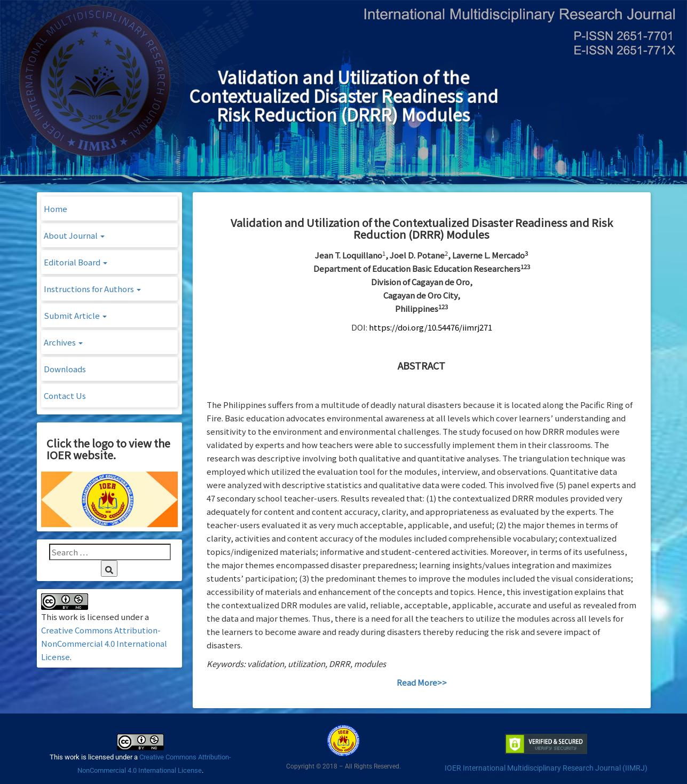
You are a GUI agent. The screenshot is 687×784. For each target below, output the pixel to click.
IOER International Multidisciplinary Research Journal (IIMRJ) (546, 768)
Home (56, 209)
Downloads (65, 369)
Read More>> (422, 682)
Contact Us (65, 395)
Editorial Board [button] (76, 262)
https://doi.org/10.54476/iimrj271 (431, 327)
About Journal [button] (74, 235)
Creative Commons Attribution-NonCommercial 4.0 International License (104, 643)
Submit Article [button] (75, 315)
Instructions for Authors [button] (92, 289)
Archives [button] (63, 342)
